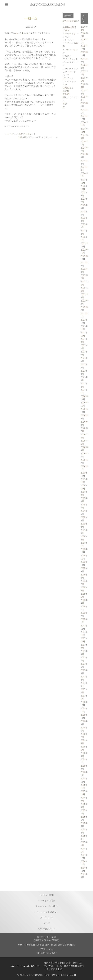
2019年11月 (84, 481)
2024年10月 (84, 130)
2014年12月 (84, 856)
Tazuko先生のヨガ (21, 33)
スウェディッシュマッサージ (70, 70)
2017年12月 (84, 627)
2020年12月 (84, 398)
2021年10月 (84, 334)
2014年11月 (84, 863)
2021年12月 (84, 321)
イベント (67, 37)
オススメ (67, 56)
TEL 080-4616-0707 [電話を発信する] (47, 953)
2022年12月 (84, 245)
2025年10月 (84, 54)
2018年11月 (84, 557)
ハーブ (66, 75)
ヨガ (17, 126)
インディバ (68, 40)
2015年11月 (84, 786)
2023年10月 (84, 188)
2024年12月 (84, 117)
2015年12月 (84, 780)
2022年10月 (84, 258)
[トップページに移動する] (25, 966)
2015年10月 (84, 793)
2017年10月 (84, 640)
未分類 (66, 91)
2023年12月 (84, 181)
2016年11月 (84, 710)
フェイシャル (69, 81)
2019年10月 (84, 487)
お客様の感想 (69, 27)
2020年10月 (84, 411)
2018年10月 (84, 563)
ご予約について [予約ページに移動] (46, 949)
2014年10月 (84, 869)
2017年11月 (84, 633)
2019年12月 (84, 474)
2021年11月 (84, 328)
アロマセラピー (70, 34)
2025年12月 (84, 47)
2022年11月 (84, 251)
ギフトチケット (70, 59)
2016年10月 (84, 716)
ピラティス (68, 78)
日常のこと (25, 126)
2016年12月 (84, 704)
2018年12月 (84, 551)
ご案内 (66, 30)
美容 (65, 104)
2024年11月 (84, 124)
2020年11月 (84, 404)
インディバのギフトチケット (20, 134)
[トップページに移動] (47, 4)
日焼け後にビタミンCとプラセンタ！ (37, 137)
